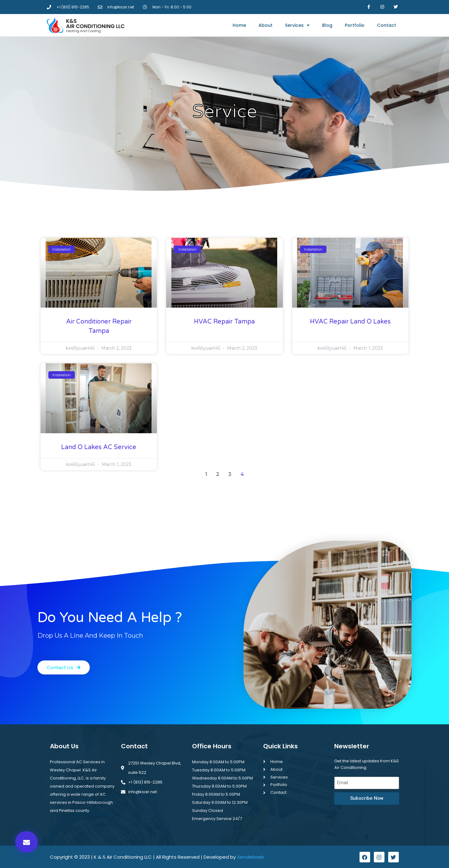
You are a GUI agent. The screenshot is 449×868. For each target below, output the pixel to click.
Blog (327, 25)
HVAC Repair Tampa (224, 322)
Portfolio (355, 25)
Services (297, 25)
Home (239, 25)
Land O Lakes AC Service (99, 447)
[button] (27, 842)
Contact (386, 25)
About (266, 25)
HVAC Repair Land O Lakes (350, 322)
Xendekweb (251, 855)
